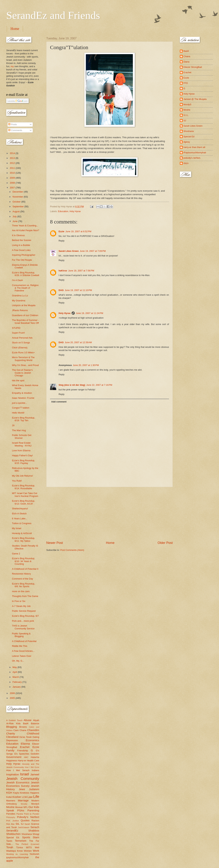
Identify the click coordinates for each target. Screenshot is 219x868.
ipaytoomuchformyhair (18, 857)
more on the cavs (21, 591)
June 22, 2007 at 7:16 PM (99, 385)
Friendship (23, 751)
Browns (23, 727)
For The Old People (22, 260)
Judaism (34, 789)
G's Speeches (22, 754)
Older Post (165, 543)
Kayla (16, 793)
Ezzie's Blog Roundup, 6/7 (25, 616)
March (16, 677)
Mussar (19, 807)
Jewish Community (23, 779)
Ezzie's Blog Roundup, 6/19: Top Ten (23, 419)
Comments (15, 130)
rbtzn (186, 163)
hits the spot (18, 380)
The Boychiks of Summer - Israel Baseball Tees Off (25, 321)
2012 (13, 163)
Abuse (28, 720)
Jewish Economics (18, 782)
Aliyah (36, 720)
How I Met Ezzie (32, 767)
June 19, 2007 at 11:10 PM (78, 290)
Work (36, 851)
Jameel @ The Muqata (195, 99)
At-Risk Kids (13, 723)
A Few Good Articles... (23, 651)
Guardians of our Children (25, 315)
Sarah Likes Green (69, 251)
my (12, 66)
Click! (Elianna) (20, 348)
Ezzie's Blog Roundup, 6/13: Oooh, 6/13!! (23, 502)
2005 (13, 698)
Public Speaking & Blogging (21, 635)
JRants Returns (20, 310)
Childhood (33, 733)
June (15, 221)
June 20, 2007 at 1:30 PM (86, 365)
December (18, 192)
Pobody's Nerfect (28, 817)
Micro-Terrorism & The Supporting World (23, 359)
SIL (18, 824)
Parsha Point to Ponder (28, 814)
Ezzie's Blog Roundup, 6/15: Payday (23, 462)
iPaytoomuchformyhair (195, 153)
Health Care (33, 761)
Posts (12, 124)
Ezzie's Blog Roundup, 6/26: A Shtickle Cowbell (25, 274)
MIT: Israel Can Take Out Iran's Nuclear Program (25, 495)
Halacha (35, 757)
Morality (24, 804)
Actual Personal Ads (22, 338)
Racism (35, 821)
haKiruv (63, 271)
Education (63, 211)
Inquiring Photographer (24, 255)
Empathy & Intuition (22, 393)
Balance (35, 723)
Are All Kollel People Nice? (25, 230)
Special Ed (189, 137)
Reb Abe (10, 824)
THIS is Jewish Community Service (23, 627)
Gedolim (35, 754)
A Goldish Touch (14, 720)
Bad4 (26, 723)
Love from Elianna (21, 450)
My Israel (17, 528)
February (17, 682)
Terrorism (21, 841)
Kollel (9, 797)
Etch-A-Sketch (19, 514)
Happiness (12, 761)
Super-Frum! (18, 333)
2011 (13, 168)
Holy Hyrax (75, 211)
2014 (13, 153)
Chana (23, 730)
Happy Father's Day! (22, 455)
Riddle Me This (20, 646)
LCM (24, 797)
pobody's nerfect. (192, 158)
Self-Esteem (24, 827)
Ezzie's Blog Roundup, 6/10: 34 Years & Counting (23, 561)
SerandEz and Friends (53, 15)
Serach (35, 827)
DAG (61, 290)
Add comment (59, 402)
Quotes (25, 820)
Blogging (12, 727)
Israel (24, 774)
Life (36, 796)
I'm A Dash (17, 280)
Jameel (35, 774)
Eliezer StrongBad (193, 67)
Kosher (17, 797)
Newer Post (55, 543)
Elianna (25, 744)
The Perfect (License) (27, 844)
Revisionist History (21, 574)
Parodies (11, 814)
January (17, 687)
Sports (26, 837)
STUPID (16, 328)
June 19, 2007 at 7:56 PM (81, 271)
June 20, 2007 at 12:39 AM (78, 342)
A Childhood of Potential (24, 641)
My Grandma (19, 301)
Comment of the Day (22, 579)
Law (30, 797)
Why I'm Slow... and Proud (25, 365)
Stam (36, 837)
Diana (186, 62)
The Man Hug (19, 430)
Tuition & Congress (22, 523)
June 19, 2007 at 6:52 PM (78, 231)
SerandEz (12, 831)
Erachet (25, 747)
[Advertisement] (109, 514)
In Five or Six (19, 601)
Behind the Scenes (22, 240)
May (15, 667)
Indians (35, 770)
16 (13, 425)
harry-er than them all (194, 147)
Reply (62, 241)
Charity (11, 733)
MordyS (35, 804)
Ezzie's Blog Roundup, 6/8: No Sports (23, 585)
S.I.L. (186, 115)
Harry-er (22, 761)
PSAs (21, 810)
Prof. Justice (13, 821)
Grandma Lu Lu (20, 296)
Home (15, 29)
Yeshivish (34, 854)
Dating (36, 737)
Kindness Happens (29, 793)
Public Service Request (24, 611)
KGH (9, 793)
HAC (26, 757)
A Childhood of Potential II (25, 569)
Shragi (36, 834)
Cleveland (12, 737)
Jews (22, 789)
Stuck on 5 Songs (21, 343)
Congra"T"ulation (21, 408)
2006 (13, 693)
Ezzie (61, 231)
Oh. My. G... (18, 661)
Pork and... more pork (23, 621)
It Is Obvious (18, 235)
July (15, 216)
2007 (13, 188)
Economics (33, 740)
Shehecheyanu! (20, 509)
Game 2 (16, 554)
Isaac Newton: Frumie (23, 398)
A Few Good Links (21, 250)
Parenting (33, 810)
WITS (29, 847)
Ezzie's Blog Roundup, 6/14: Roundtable (23, 487)
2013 (13, 158)
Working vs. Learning (17, 854)
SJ (22, 824)
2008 (13, 183)
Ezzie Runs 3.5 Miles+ (23, 353)
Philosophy (11, 817)
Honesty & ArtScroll (22, 533)
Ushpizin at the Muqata (24, 305)
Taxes (9, 841)
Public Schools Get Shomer (22, 436)
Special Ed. (13, 837)
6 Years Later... (20, 519)
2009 (13, 178)
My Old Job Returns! (22, 476)
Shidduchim (13, 834)
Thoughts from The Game (25, 596)
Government (14, 757)
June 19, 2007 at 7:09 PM (93, 251)
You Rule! (17, 481)
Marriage (23, 800)
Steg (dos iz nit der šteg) (72, 385)
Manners (11, 801)
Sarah (27, 824)
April (15, 672)
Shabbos (34, 831)
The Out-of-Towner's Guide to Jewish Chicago (22, 373)
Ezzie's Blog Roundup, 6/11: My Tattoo (23, 539)
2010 (13, 173)
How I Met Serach (18, 770)
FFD (186, 83)
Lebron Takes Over (22, 656)
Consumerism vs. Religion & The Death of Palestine (25, 288)
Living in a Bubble (21, 245)
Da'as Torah (26, 737)
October (17, 202)
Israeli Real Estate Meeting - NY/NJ (22, 444)
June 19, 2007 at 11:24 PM (89, 313)
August (16, 211)
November (18, 197)
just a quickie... (19, 403)
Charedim (33, 730)
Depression (12, 740)
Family (10, 750)
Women (28, 851)
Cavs (16, 730)
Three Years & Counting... (25, 226)
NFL (26, 807)
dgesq (187, 142)
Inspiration (13, 774)
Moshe (10, 807)
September (18, 206)
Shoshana (27, 834)
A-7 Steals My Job (21, 606)
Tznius (20, 847)
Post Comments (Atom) (72, 550)
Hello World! (18, 413)
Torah (10, 847)
